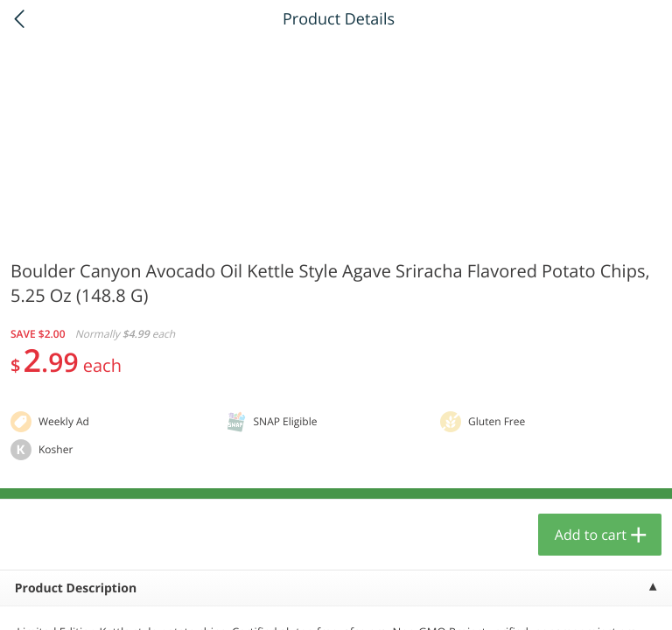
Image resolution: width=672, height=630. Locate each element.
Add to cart (591, 535)
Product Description (76, 588)
